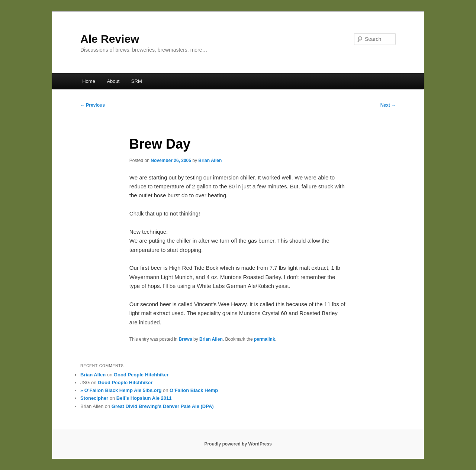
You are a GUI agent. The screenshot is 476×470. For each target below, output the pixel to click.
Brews (186, 339)
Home (89, 81)
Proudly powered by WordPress (238, 444)
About (113, 81)
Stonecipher (94, 398)
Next (388, 105)
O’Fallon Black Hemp (194, 390)
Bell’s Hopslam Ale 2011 (144, 398)
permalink (265, 339)
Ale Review (110, 39)
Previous (93, 105)
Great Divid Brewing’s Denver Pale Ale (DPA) (163, 406)
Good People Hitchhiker (141, 375)
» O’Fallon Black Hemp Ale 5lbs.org (121, 390)
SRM (137, 81)
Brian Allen (210, 161)
